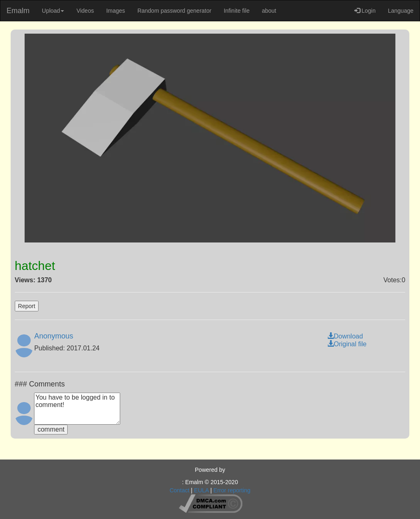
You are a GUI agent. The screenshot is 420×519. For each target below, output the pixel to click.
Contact (179, 490)
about (269, 11)
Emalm (18, 11)
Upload (53, 11)
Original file (347, 344)
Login (365, 11)
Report (27, 306)
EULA (201, 490)
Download (345, 336)
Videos (85, 11)
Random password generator (175, 11)
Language (401, 11)
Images (116, 11)
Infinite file (236, 11)
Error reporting (232, 490)
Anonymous (54, 336)
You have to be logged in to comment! (77, 409)
